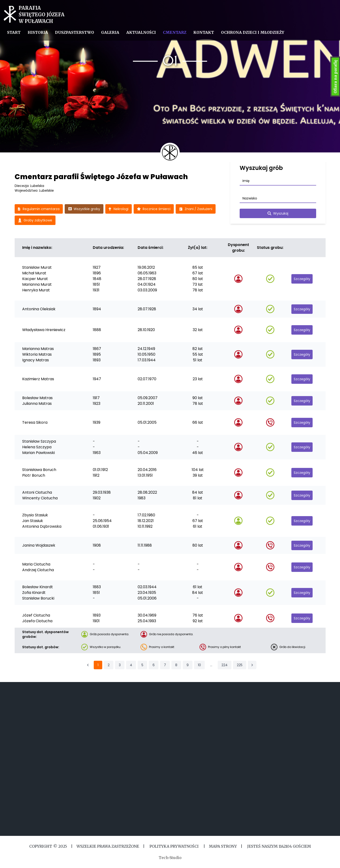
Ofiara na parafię (335, 77)
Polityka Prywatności (174, 846)
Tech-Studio (170, 858)
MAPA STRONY (223, 846)
